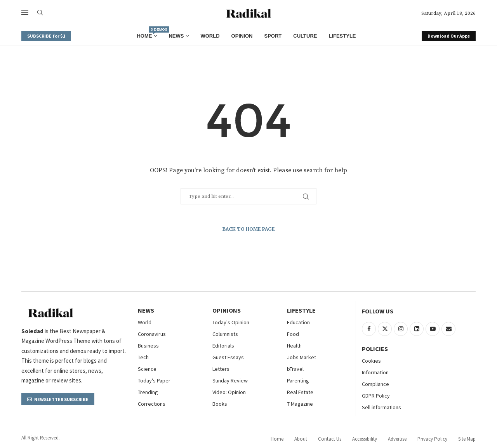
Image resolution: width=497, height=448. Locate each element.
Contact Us (330, 439)
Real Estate (300, 392)
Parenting (298, 381)
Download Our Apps (449, 36)
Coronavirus (152, 334)
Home (147, 33)
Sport (273, 36)
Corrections (152, 404)
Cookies (371, 361)
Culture (305, 36)
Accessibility (365, 439)
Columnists (225, 334)
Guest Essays (228, 357)
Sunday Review (230, 381)
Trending (148, 392)
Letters (221, 369)
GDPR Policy (376, 396)
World (210, 36)
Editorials (223, 346)
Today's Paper (154, 381)
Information (375, 372)
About (301, 439)
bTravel (295, 369)
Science (147, 369)
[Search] (40, 13)
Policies (375, 349)
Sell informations (381, 407)
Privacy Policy (432, 439)
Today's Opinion (231, 322)
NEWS (146, 310)
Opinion (242, 36)
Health (294, 346)
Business (148, 346)
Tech (143, 357)
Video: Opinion (229, 392)
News (176, 36)
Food (293, 334)
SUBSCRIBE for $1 (46, 36)
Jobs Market (302, 357)
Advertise (397, 439)
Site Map (467, 439)
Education (298, 322)
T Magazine (300, 404)
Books (220, 404)
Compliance (375, 384)
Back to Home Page (249, 229)
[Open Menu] (25, 13)
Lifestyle (342, 36)
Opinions (227, 310)
